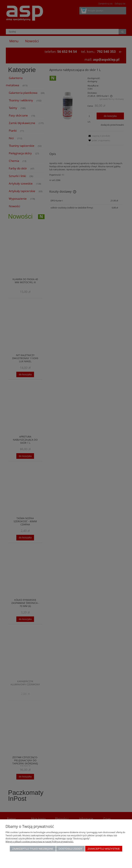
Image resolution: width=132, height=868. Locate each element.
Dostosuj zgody (70, 849)
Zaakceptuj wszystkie (104, 849)
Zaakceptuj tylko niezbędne (33, 849)
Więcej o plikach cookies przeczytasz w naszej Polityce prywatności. (40, 842)
